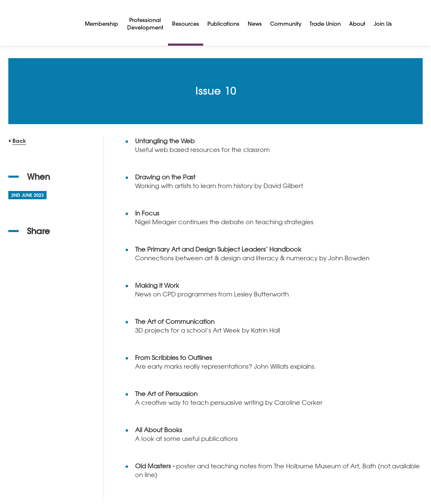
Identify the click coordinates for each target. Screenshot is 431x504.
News (255, 23)
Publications (223, 23)
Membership (101, 23)
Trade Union (325, 23)
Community (286, 23)
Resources (186, 23)
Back (19, 141)
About (357, 23)
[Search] (406, 23)
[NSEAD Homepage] (40, 23)
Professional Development (145, 23)
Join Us (383, 23)
